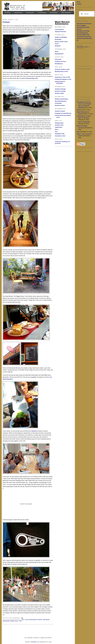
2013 (23, 620)
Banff (56, 52)
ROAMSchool (59, 64)
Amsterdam (58, 103)
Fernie (57, 44)
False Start (58, 59)
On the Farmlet (42, 13)
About (79, 2)
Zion (56, 132)
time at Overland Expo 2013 (30, 78)
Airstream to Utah (60, 136)
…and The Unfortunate (83, 122)
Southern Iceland (60, 111)
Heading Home (59, 123)
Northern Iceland (60, 105)
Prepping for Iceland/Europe (63, 113)
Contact (79, 4)
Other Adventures (66, 13)
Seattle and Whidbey (61, 37)
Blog (17, 621)
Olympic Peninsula (60, 32)
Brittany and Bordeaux (62, 99)
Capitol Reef (59, 127)
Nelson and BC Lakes (61, 42)
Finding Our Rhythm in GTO (63, 79)
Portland (6, 22)
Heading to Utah (60, 134)
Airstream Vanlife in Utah (62, 69)
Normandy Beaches (61, 101)
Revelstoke (58, 39)
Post (21, 621)
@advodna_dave (82, 47)
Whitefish (58, 46)
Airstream (46, 620)
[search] (86, 14)
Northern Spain (59, 93)
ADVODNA (34, 642)
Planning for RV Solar (83, 31)
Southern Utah (59, 125)
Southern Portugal (60, 89)
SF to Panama (54, 13)
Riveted (34, 431)
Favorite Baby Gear (82, 33)
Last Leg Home (59, 29)
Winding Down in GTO (61, 71)
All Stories (8, 13)
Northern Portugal (60, 91)
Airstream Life (30, 13)
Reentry (79, 110)
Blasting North (59, 54)
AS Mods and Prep (60, 62)
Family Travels (18, 13)
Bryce (57, 129)
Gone (78, 132)
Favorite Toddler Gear (83, 35)
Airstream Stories (9, 621)
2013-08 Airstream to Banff (34, 620)
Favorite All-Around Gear (84, 37)
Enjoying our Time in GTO (63, 77)
